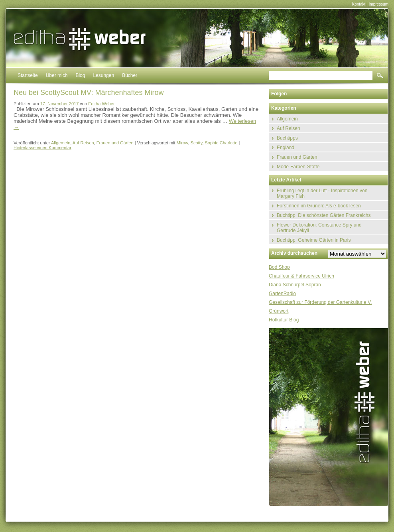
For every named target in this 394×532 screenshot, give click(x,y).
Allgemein (61, 143)
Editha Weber (101, 104)
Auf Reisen (83, 143)
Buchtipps (287, 138)
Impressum (379, 4)
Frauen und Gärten (115, 143)
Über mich (57, 75)
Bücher (130, 75)
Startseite (28, 75)
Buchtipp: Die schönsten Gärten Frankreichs (324, 215)
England (286, 148)
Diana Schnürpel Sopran (295, 285)
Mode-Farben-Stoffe (298, 167)
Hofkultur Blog (284, 320)
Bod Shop (279, 267)
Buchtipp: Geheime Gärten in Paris (314, 240)
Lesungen (103, 75)
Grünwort (279, 311)
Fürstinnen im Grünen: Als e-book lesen (319, 206)
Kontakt (359, 4)
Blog (80, 75)
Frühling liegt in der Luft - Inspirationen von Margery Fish (322, 193)
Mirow (182, 143)
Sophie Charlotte (221, 143)
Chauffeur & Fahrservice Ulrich (301, 276)
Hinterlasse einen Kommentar (42, 148)
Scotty (197, 143)
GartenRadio (282, 294)
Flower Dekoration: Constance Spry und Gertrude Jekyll (319, 228)
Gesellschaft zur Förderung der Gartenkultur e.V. (320, 302)
